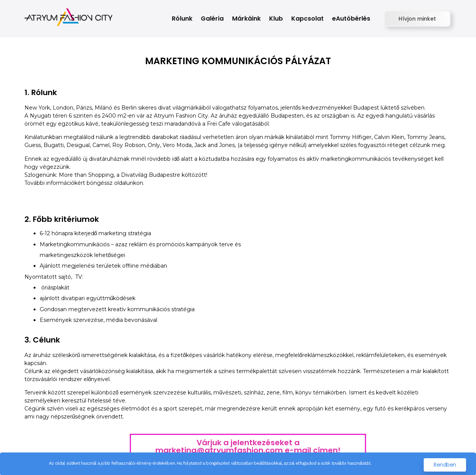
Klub (276, 19)
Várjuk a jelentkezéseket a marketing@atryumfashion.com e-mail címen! (248, 446)
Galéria (212, 19)
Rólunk (182, 19)
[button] (417, 19)
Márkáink (246, 19)
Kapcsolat (307, 19)
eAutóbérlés (351, 19)
